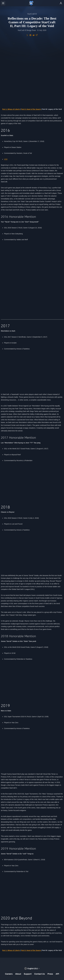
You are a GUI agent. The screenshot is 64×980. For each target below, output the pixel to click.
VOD (6, 99)
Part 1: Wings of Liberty (11, 49)
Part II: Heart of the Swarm (31, 49)
